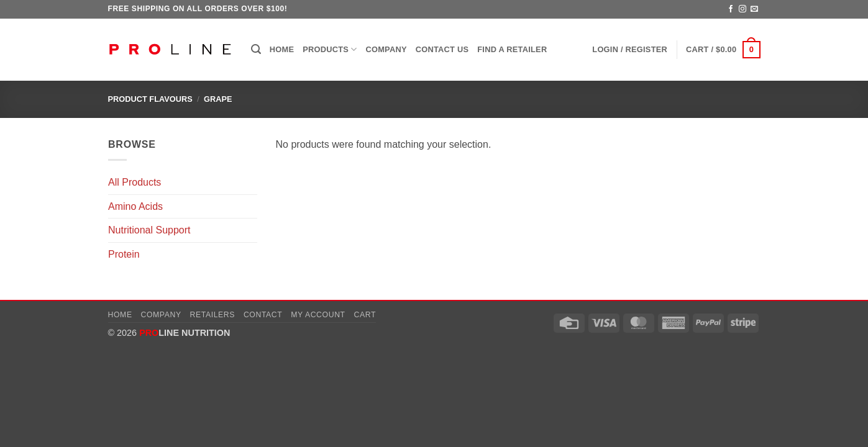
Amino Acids (135, 206)
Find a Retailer (512, 49)
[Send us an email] (754, 9)
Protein (124, 254)
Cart (365, 315)
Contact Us (442, 49)
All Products (135, 182)
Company (386, 49)
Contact (263, 315)
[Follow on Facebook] (731, 9)
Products (330, 49)
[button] (256, 49)
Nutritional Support (149, 230)
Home (282, 49)
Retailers (213, 315)
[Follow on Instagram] (742, 9)
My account (318, 315)
